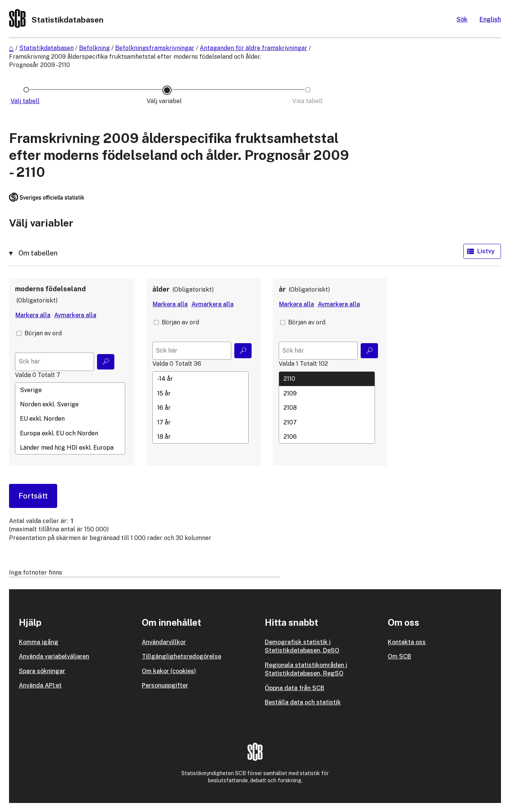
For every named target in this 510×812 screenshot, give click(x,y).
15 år (200, 393)
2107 (327, 422)
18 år (200, 436)
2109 (327, 393)
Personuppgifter (165, 685)
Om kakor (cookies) (169, 671)
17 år (200, 422)
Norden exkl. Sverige (70, 404)
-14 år (200, 379)
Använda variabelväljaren (54, 656)
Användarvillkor (164, 642)
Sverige (70, 390)
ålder (161, 289)
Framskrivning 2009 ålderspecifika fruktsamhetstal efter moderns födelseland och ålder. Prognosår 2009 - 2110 (135, 61)
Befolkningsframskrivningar (155, 48)
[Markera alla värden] (33, 315)
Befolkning (94, 48)
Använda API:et (40, 685)
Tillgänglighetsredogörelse (181, 656)
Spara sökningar (42, 671)
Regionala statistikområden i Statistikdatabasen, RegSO (306, 669)
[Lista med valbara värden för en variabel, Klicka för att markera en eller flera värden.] (70, 418)
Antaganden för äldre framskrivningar (253, 48)
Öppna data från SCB (294, 688)
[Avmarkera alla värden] (75, 315)
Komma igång (39, 642)
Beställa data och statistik (303, 702)
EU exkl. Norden (70, 419)
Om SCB (399, 656)
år (282, 289)
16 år (200, 408)
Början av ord (43, 333)
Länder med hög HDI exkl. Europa (70, 448)
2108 (327, 408)
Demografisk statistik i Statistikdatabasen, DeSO (302, 646)
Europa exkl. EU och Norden (70, 433)
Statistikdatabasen (46, 48)
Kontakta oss (407, 642)
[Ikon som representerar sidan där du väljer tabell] (26, 101)
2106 (327, 436)
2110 (327, 379)
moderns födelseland (50, 289)
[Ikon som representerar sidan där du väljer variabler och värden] (167, 101)
